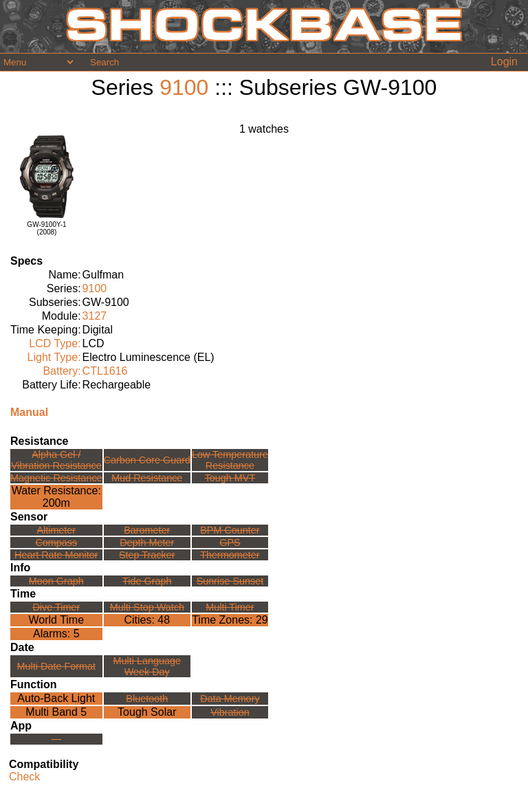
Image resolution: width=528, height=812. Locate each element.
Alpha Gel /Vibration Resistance (56, 460)
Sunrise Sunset (230, 581)
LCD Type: (55, 343)
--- (56, 739)
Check (24, 777)
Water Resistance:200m (56, 497)
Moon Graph (56, 581)
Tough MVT (230, 478)
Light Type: (54, 357)
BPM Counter (230, 530)
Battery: (62, 371)
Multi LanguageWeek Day (147, 666)
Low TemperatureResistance (230, 460)
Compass (56, 542)
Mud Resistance (147, 478)
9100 (184, 87)
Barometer (147, 530)
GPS (230, 542)
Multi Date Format (56, 666)
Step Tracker (147, 555)
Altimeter (56, 530)
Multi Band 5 (56, 712)
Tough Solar (147, 712)
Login (504, 62)
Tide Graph (147, 581)
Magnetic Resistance (56, 478)
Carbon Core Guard (147, 460)
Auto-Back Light (56, 698)
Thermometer (230, 555)
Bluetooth (147, 699)
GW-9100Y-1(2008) (46, 228)
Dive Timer (56, 607)
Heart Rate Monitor (56, 555)
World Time (56, 620)
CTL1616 (105, 371)
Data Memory (230, 699)
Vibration (230, 712)
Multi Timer (230, 607)
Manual (29, 412)
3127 (95, 316)
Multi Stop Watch (147, 607)
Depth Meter (147, 542)
